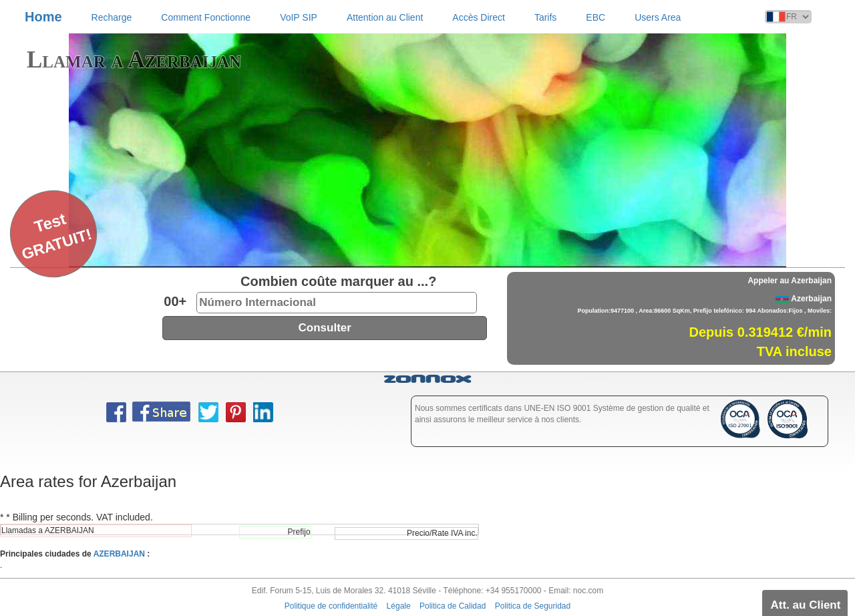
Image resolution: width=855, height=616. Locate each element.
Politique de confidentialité (331, 606)
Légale (399, 606)
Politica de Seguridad (533, 606)
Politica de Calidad (453, 606)
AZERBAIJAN (119, 554)
